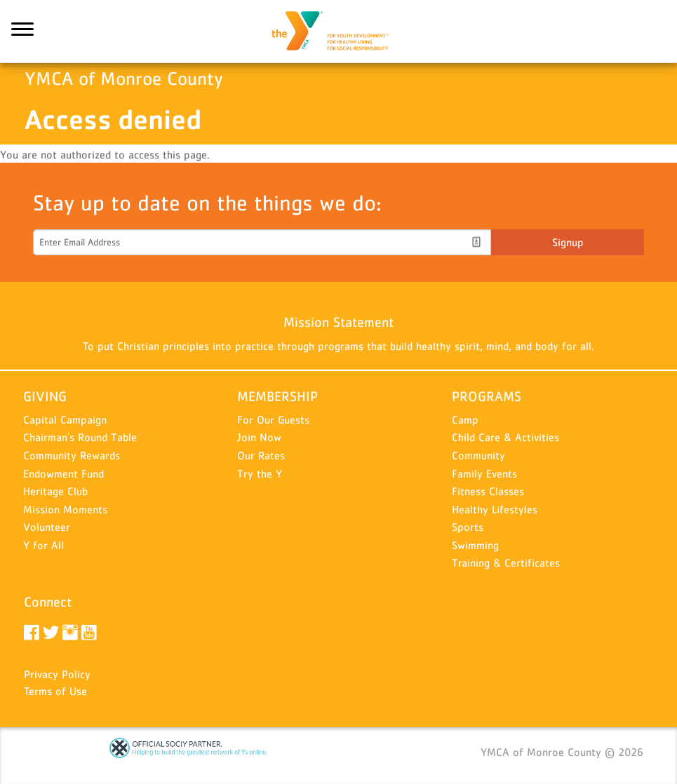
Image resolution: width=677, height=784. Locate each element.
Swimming (475, 545)
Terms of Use (55, 691)
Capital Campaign (65, 419)
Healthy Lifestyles (495, 509)
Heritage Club (55, 491)
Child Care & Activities (505, 437)
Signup (568, 242)
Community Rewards (72, 455)
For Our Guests (273, 419)
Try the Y (260, 473)
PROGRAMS (487, 396)
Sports (468, 527)
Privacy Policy (57, 674)
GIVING (45, 396)
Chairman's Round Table (80, 437)
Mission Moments (65, 509)
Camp (465, 419)
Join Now (259, 437)
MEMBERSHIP (277, 396)
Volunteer (47, 527)
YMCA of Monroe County (339, 32)
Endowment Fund (63, 473)
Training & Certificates (506, 562)
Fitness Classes (488, 491)
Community (478, 455)
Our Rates (261, 455)
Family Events (484, 473)
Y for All (43, 545)
